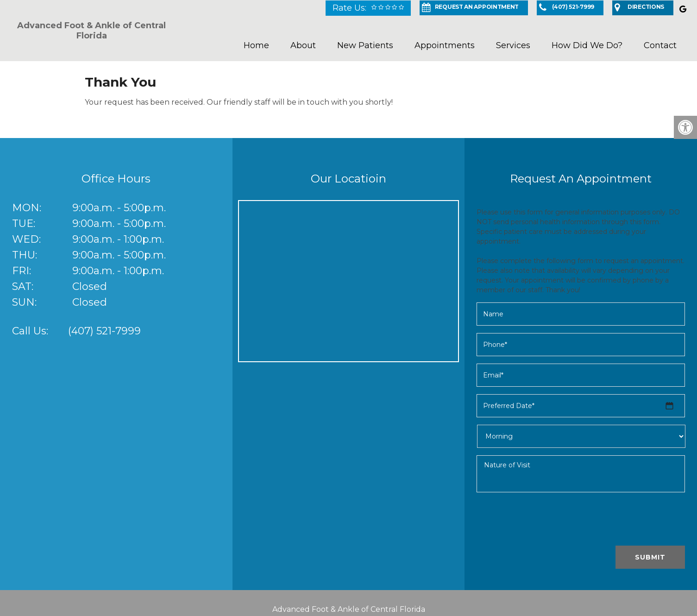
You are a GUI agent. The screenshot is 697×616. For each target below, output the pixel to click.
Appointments (445, 45)
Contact (660, 45)
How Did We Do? (587, 45)
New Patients (365, 45)
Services (513, 45)
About (303, 45)
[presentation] (547, 521)
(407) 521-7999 (104, 331)
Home (256, 45)
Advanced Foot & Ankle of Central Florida (91, 31)
